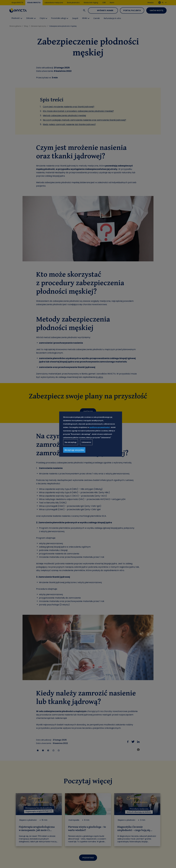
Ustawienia (86, 442)
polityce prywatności (100, 427)
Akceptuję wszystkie (74, 450)
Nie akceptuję (71, 442)
